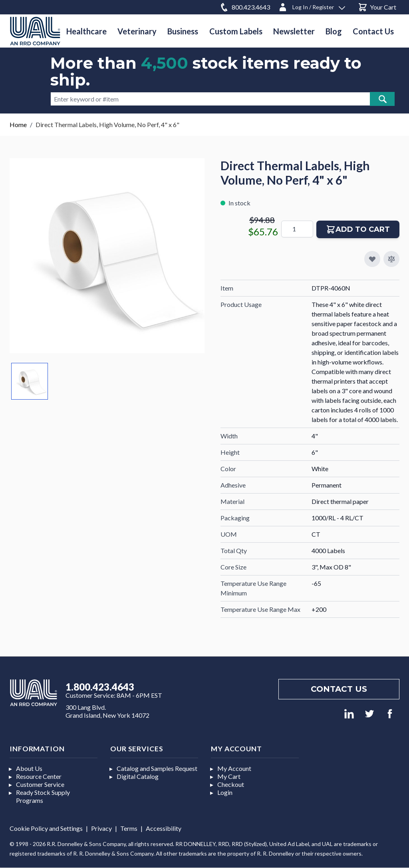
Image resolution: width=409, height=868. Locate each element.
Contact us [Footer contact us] (339, 689)
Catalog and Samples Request (157, 768)
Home (18, 124)
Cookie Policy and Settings (46, 828)
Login (225, 792)
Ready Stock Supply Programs (43, 796)
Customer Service (40, 784)
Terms (129, 828)
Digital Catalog (138, 776)
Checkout (231, 784)
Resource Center (39, 776)
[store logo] (35, 31)
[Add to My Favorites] (372, 259)
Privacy (101, 828)
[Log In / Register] (312, 6)
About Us (29, 768)
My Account (234, 768)
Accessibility (164, 828)
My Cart (229, 776)
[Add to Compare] (391, 259)
